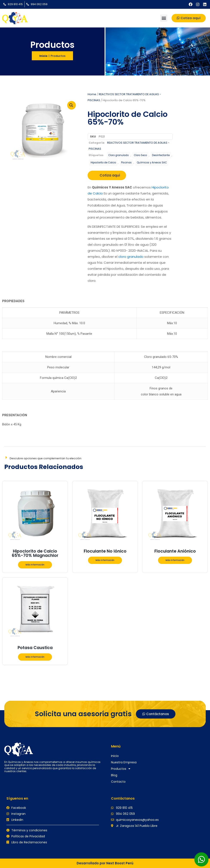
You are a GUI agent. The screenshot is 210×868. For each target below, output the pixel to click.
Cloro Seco (140, 155)
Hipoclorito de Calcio (103, 163)
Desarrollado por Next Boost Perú (105, 863)
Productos (121, 769)
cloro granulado (131, 257)
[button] (164, 18)
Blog (114, 775)
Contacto (118, 782)
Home (92, 94)
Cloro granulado (118, 155)
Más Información (35, 565)
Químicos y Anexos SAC (152, 163)
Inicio (43, 56)
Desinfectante (161, 155)
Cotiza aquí (107, 175)
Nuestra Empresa (124, 762)
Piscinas (126, 163)
